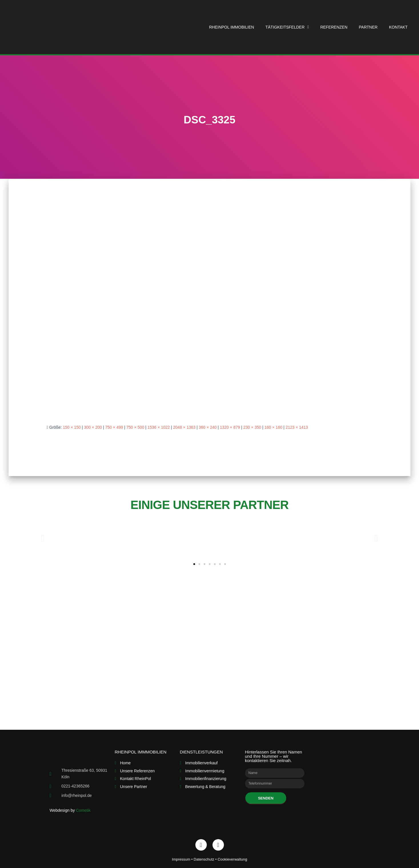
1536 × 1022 (159, 427)
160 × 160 (273, 427)
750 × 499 (114, 427)
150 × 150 (72, 427)
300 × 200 (93, 427)
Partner (368, 27)
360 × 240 (208, 427)
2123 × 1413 (297, 427)
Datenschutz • (206, 859)
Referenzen (334, 27)
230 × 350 (252, 427)
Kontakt (398, 27)
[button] (194, 564)
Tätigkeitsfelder (287, 27)
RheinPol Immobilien (231, 27)
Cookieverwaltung (232, 859)
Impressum (181, 859)
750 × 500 (135, 427)
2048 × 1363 (184, 427)
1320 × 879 (230, 427)
